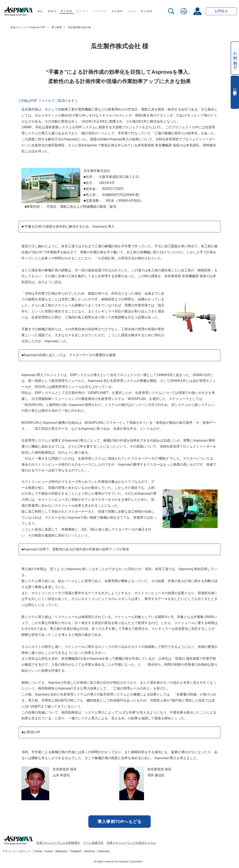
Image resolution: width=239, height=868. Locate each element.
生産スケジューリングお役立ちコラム (131, 843)
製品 (40, 11)
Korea (49, 851)
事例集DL (235, 92)
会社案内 (117, 11)
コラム (132, 11)
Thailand (76, 851)
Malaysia (61, 851)
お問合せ (221, 11)
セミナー (82, 11)
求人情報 (146, 11)
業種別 (52, 11)
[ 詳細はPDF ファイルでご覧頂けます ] (48, 101)
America (89, 851)
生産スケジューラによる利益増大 (58, 843)
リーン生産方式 (93, 843)
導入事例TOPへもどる (119, 822)
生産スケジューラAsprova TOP (28, 27)
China (38, 851)
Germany (104, 851)
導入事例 (66, 11)
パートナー (100, 11)
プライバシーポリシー (17, 851)
